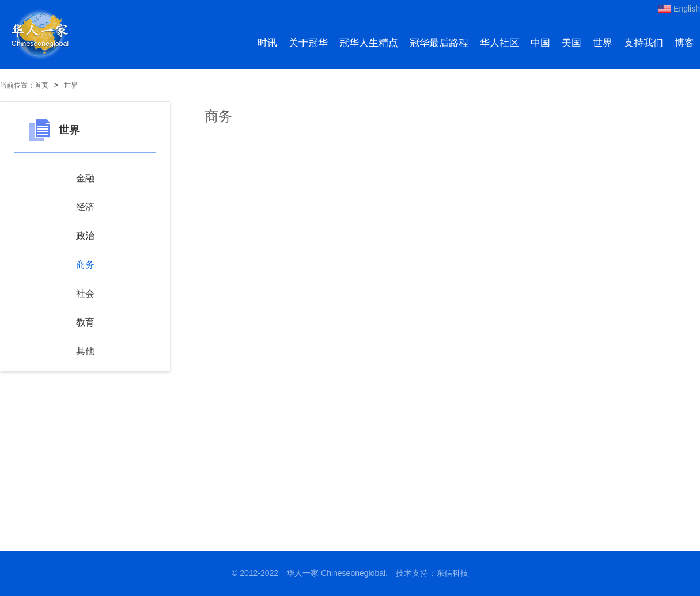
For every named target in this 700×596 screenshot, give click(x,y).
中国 (540, 43)
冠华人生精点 (369, 43)
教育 (85, 322)
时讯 (267, 43)
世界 (603, 43)
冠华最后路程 (439, 43)
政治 (85, 236)
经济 (85, 207)
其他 (85, 351)
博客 (684, 43)
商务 (85, 265)
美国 (572, 43)
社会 (85, 293)
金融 (85, 178)
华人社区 (500, 43)
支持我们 (644, 43)
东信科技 (452, 573)
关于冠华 (308, 43)
